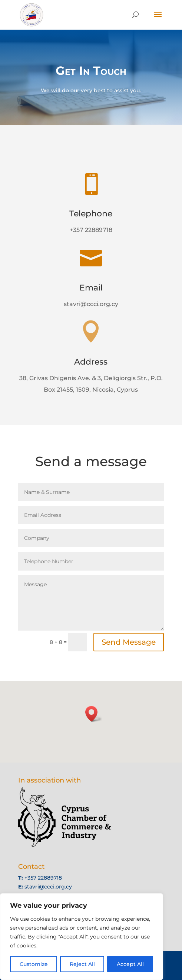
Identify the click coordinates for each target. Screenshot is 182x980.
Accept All (130, 964)
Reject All (82, 964)
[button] (94, 714)
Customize (34, 964)
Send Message (129, 642)
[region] (82, 937)
